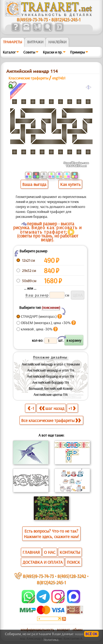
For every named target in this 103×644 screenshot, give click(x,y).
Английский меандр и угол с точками (51, 364)
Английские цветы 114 (51, 394)
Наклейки (57, 42)
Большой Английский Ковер (51, 388)
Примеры (77, 52)
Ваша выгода (34, 184)
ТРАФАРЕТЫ (13, 42)
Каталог (9, 52)
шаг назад (52, 408)
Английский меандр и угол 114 (51, 370)
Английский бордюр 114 (51, 382)
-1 (31, 408)
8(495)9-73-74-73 (32, 19)
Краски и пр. (53, 52)
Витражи (35, 42)
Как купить (70, 184)
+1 (72, 408)
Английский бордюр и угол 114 (51, 376)
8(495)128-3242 (72, 576)
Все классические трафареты (51, 420)
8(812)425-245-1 (66, 19)
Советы (29, 52)
